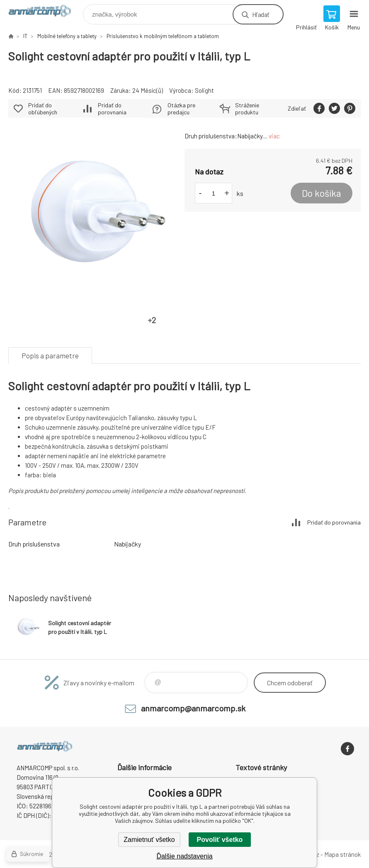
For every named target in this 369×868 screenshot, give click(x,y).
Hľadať (261, 14)
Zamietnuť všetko (149, 840)
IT (25, 36)
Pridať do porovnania (112, 109)
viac (274, 136)
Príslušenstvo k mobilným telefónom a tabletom (163, 36)
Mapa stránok (342, 854)
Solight (204, 90)
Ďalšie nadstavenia (184, 856)
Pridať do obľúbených (43, 109)
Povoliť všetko (220, 840)
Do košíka (322, 193)
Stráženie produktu (247, 109)
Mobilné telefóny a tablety (67, 36)
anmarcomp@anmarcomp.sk (193, 708)
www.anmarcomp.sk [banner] (45, 12)
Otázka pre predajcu (181, 109)
